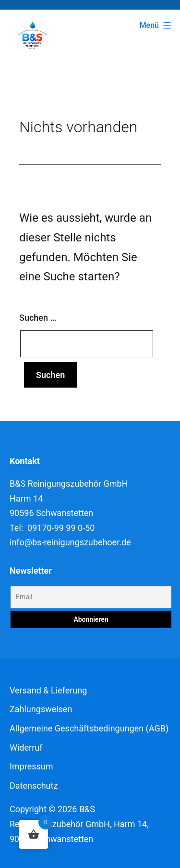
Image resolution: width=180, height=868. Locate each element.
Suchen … (38, 318)
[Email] (91, 597)
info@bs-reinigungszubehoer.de (70, 542)
